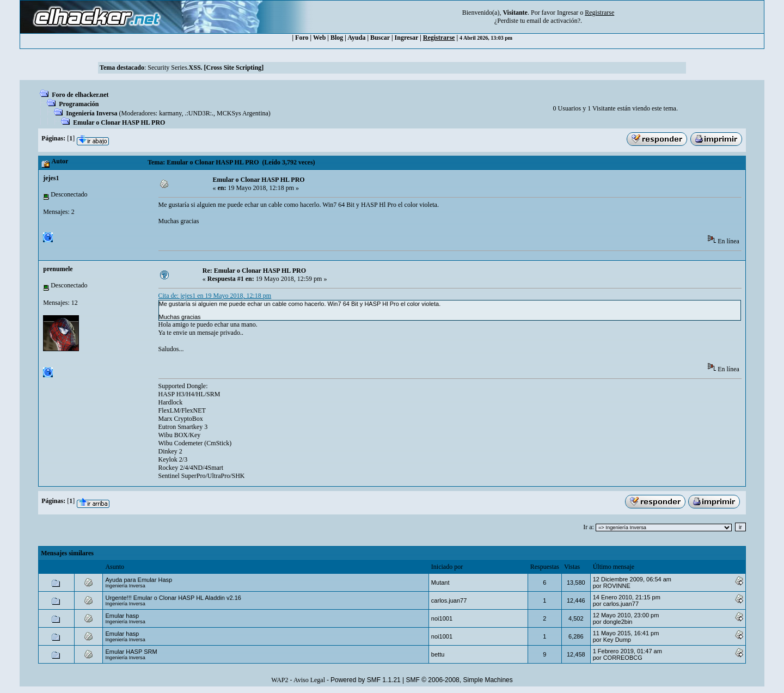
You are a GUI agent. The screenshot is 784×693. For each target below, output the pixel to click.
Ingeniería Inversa (91, 113)
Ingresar (568, 13)
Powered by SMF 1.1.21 (366, 680)
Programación (79, 104)
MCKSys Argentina (243, 113)
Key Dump (617, 640)
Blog (337, 38)
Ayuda (356, 38)
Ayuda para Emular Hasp (139, 580)
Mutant (440, 582)
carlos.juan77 (449, 600)
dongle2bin (618, 622)
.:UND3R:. (199, 113)
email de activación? (553, 21)
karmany (170, 113)
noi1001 (442, 618)
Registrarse (439, 38)
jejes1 (51, 178)
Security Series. (206, 68)
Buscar (380, 38)
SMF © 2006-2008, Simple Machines (460, 680)
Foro (302, 38)
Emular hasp (122, 616)
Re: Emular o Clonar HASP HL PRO (254, 271)
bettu (438, 654)
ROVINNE (617, 586)
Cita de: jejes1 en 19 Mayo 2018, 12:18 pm (215, 296)
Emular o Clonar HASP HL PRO (119, 122)
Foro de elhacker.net (80, 95)
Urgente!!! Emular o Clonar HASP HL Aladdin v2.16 (173, 598)
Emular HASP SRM (131, 652)
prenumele (58, 269)
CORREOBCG (623, 658)
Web (319, 38)
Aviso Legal (309, 680)
